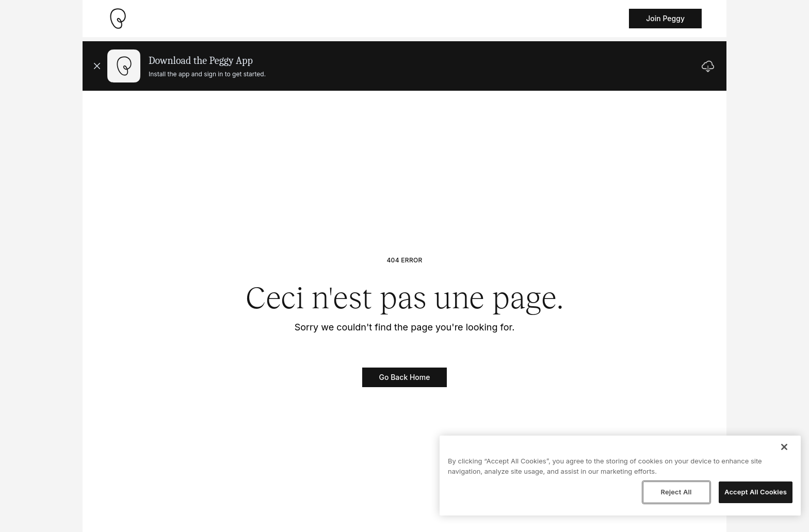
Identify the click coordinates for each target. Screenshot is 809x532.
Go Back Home (405, 377)
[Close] (784, 447)
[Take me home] (118, 19)
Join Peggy (665, 18)
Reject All (676, 492)
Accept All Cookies (756, 492)
